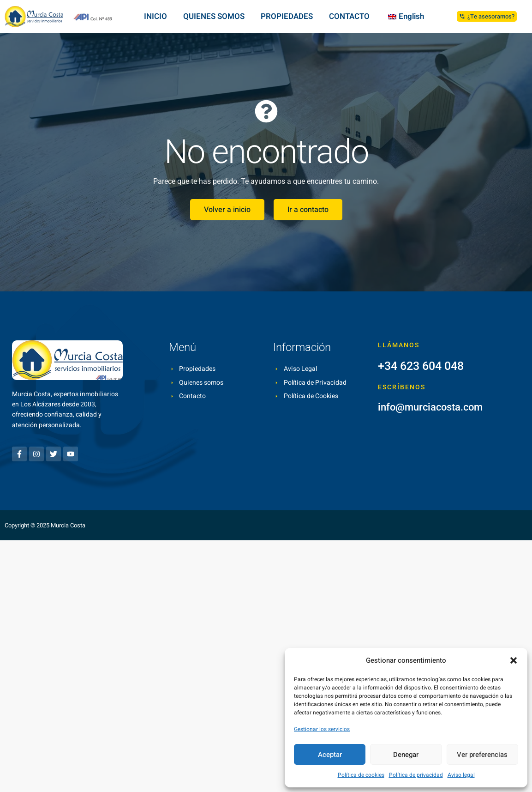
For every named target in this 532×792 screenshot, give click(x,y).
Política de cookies (361, 775)
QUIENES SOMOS (214, 16)
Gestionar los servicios (322, 729)
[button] (514, 660)
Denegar (406, 755)
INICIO (155, 16)
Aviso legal (461, 775)
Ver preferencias (482, 755)
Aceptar (330, 755)
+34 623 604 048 (421, 366)
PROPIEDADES (287, 16)
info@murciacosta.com (430, 407)
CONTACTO (349, 16)
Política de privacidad (416, 775)
